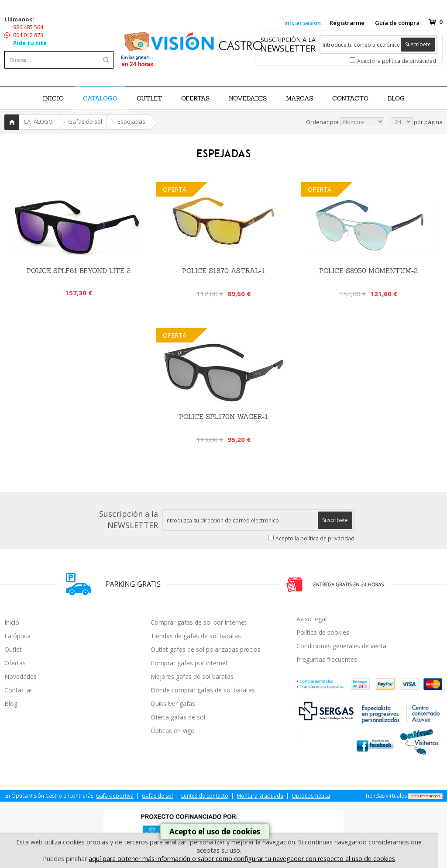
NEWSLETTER (288, 48)
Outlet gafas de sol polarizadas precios (206, 649)
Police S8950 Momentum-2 (368, 271)
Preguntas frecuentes (327, 659)
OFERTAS (195, 98)
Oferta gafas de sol (178, 717)
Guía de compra (397, 23)
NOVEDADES (248, 98)
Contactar (18, 690)
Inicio (53, 98)
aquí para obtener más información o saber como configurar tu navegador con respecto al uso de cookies (242, 859)
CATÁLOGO (100, 98)
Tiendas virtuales (386, 796)
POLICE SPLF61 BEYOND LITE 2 (79, 271)
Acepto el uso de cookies (215, 832)
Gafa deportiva (115, 796)
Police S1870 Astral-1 (223, 271)
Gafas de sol (85, 121)
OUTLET (149, 98)
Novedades (21, 676)
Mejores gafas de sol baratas (192, 676)
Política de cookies (323, 632)
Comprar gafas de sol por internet (199, 622)
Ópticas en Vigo (173, 731)
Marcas (299, 98)
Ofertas (15, 663)
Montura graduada (260, 796)
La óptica (17, 636)
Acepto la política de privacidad (397, 61)
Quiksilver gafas (173, 704)
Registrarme (347, 23)
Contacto (350, 98)
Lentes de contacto (205, 796)
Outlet (13, 649)
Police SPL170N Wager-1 (223, 417)
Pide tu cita (30, 43)
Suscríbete (418, 44)
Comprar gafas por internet (189, 663)
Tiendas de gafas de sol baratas (196, 636)
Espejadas (131, 121)
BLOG (396, 98)
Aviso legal (311, 619)
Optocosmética (311, 796)
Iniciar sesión (303, 23)
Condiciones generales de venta (341, 646)
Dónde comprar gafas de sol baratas (203, 690)
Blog (11, 704)
